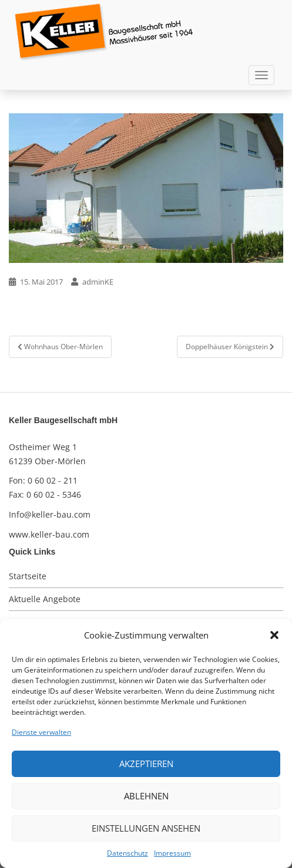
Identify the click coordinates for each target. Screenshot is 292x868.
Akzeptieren (146, 764)
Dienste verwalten (41, 732)
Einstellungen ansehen (146, 828)
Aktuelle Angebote (45, 599)
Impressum (172, 853)
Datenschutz (127, 853)
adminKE (98, 282)
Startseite (28, 576)
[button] (274, 635)
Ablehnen (146, 796)
